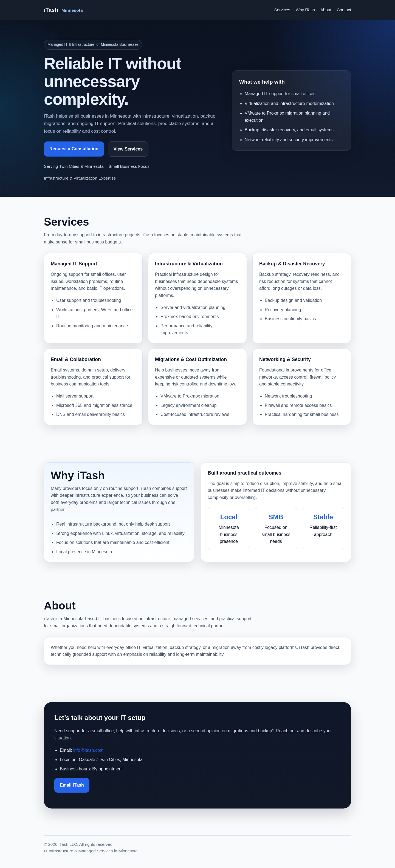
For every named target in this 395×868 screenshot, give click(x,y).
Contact (344, 10)
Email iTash (72, 785)
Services (282, 10)
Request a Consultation (74, 149)
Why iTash (305, 10)
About (326, 10)
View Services (128, 149)
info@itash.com (88, 750)
